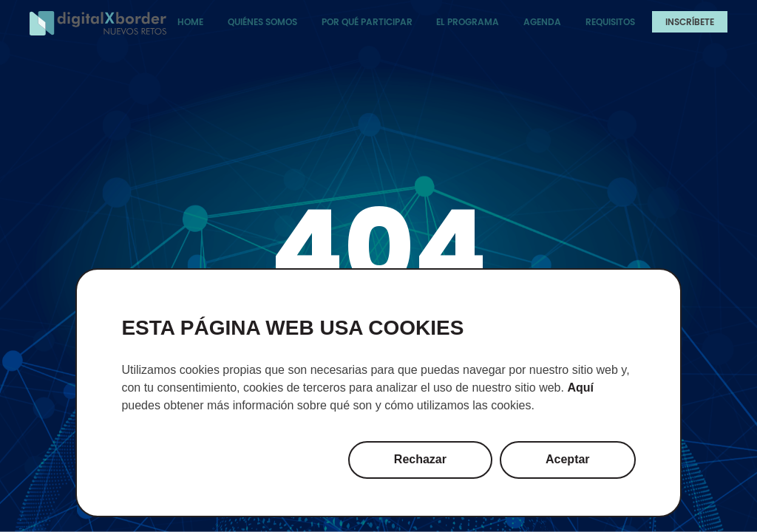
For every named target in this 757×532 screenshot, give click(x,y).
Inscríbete (690, 22)
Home (190, 22)
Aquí (580, 388)
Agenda (542, 22)
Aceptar (568, 459)
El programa (468, 22)
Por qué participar (367, 22)
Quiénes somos (262, 22)
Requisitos (610, 22)
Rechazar (420, 459)
